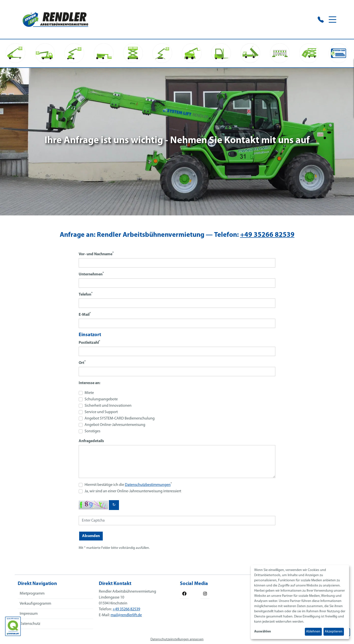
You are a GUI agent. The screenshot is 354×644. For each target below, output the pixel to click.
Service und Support (101, 412)
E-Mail (85, 314)
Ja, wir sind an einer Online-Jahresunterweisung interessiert (133, 491)
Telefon (86, 294)
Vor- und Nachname (96, 254)
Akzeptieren (334, 632)
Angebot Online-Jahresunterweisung (115, 425)
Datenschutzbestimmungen (148, 485)
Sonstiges (92, 431)
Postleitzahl (89, 342)
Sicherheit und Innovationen (108, 406)
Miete (89, 393)
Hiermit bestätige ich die (128, 485)
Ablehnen (313, 632)
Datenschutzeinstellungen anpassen (177, 639)
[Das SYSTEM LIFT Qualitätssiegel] (13, 626)
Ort (82, 363)
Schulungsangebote (101, 399)
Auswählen (263, 632)
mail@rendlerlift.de (126, 615)
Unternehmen (91, 274)
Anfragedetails (91, 441)
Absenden (91, 536)
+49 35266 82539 (267, 235)
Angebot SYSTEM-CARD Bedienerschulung (120, 419)
